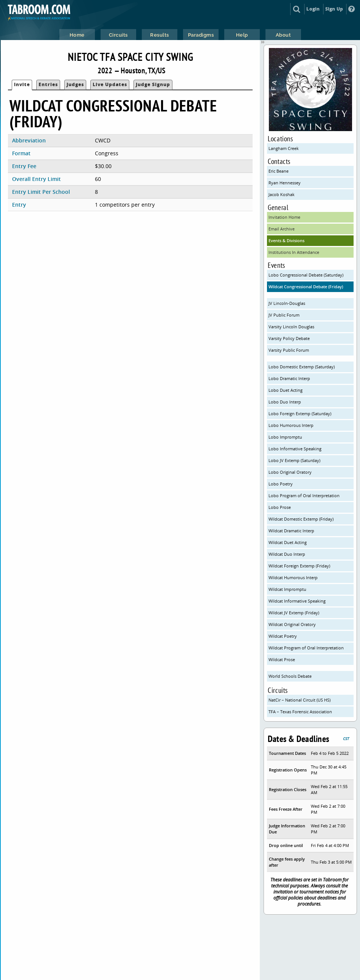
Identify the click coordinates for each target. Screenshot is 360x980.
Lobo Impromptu (285, 437)
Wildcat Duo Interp (287, 554)
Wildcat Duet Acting (288, 542)
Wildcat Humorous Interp (293, 577)
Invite (22, 84)
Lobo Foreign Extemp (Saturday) (300, 413)
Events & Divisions (286, 240)
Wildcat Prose (282, 659)
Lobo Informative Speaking (295, 449)
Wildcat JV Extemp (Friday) (294, 613)
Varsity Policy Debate (289, 338)
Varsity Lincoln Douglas (291, 327)
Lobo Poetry (281, 484)
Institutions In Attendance (294, 252)
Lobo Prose (280, 507)
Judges (75, 84)
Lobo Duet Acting (286, 390)
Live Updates (110, 84)
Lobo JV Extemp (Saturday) (294, 460)
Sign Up (334, 9)
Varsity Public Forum (289, 350)
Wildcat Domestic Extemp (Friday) (301, 519)
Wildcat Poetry (283, 636)
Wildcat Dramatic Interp (291, 531)
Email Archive (282, 229)
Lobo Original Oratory (290, 472)
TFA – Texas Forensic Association (300, 712)
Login (313, 9)
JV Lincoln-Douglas (287, 303)
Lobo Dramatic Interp (289, 378)
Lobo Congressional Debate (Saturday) (306, 275)
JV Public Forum (284, 315)
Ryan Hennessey (285, 183)
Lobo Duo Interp (285, 402)
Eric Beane (279, 171)
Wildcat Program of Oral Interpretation (306, 648)
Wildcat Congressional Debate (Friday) (306, 287)
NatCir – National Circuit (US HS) (299, 700)
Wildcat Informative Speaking (297, 601)
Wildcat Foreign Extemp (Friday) (299, 566)
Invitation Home (284, 217)
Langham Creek (284, 148)
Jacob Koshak (282, 194)
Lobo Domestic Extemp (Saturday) (302, 367)
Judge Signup (153, 84)
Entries (48, 84)
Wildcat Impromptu (287, 589)
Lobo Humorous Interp (291, 425)
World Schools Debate (290, 676)
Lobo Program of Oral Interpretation (304, 495)
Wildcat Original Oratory (292, 624)
